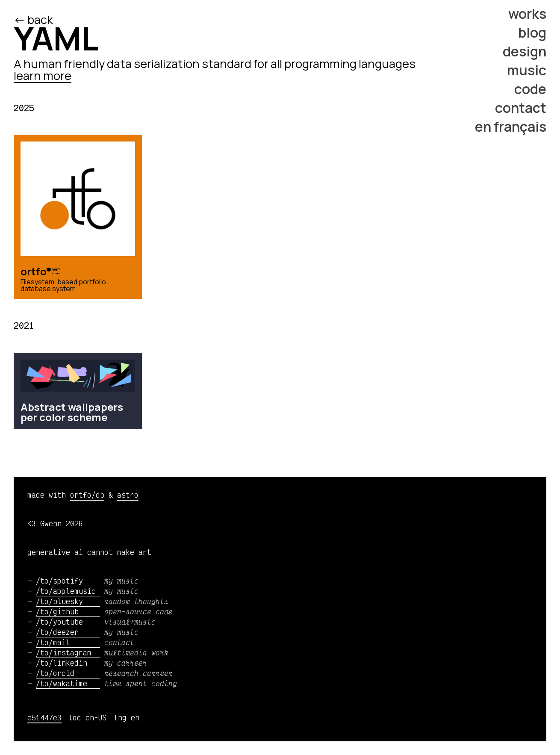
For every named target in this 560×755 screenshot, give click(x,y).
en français (511, 127)
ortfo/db (87, 495)
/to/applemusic (68, 591)
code (530, 89)
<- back (34, 19)
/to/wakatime (68, 683)
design (525, 51)
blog (532, 32)
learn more (43, 75)
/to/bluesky (68, 601)
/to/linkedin (68, 663)
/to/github (68, 611)
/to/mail (68, 642)
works (527, 14)
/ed (76, 19)
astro (128, 495)
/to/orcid (68, 673)
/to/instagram (68, 652)
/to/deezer (68, 632)
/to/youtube (68, 622)
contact (521, 108)
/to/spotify (68, 581)
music (527, 70)
